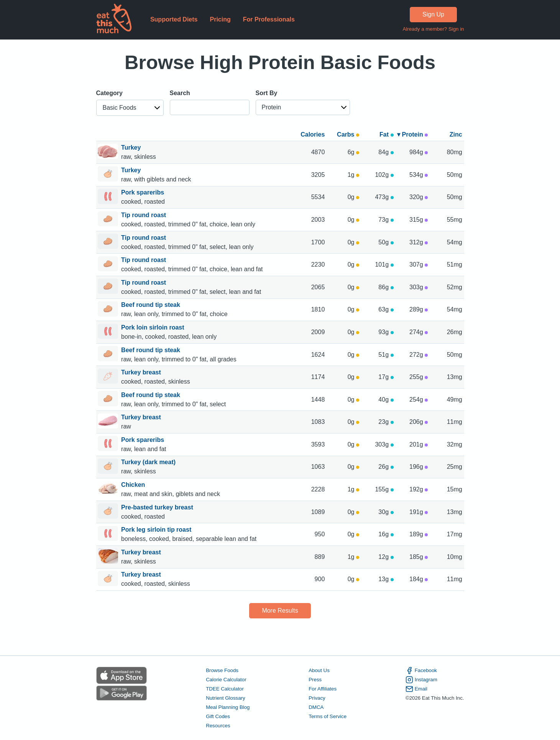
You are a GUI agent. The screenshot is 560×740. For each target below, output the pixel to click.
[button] (130, 108)
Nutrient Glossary (225, 698)
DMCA (316, 707)
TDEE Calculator (225, 689)
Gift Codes (218, 716)
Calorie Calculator (226, 680)
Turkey (132, 148)
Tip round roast (144, 215)
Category (109, 93)
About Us (319, 670)
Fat (386, 134)
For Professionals (269, 19)
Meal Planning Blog (228, 707)
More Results (280, 611)
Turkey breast (142, 372)
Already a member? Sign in (433, 29)
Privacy (317, 698)
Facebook (421, 671)
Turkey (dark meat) (149, 462)
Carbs (348, 134)
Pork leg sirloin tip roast (157, 530)
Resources (218, 726)
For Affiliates (323, 689)
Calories (313, 134)
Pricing (220, 19)
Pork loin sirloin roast (154, 327)
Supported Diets (174, 19)
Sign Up (433, 14)
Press (315, 680)
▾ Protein (412, 134)
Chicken (134, 485)
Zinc (456, 134)
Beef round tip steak (151, 305)
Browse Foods (222, 670)
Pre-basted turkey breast (158, 507)
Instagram (421, 680)
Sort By (267, 93)
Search (180, 93)
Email (416, 689)
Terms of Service (328, 716)
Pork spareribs (144, 192)
